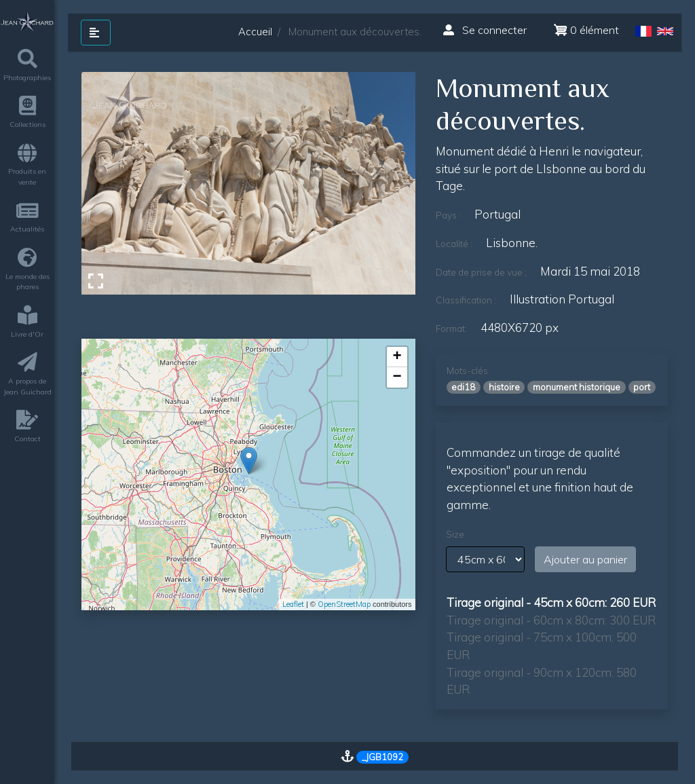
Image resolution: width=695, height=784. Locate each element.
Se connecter (485, 30)
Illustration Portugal (562, 299)
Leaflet (293, 604)
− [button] (397, 377)
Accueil (255, 32)
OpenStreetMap (344, 604)
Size (455, 534)
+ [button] (397, 357)
